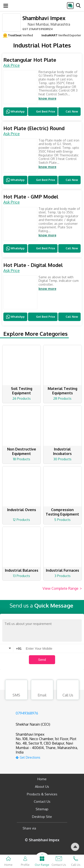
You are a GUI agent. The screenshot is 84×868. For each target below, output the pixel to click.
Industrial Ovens (22, 510)
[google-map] (48, 757)
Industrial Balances (22, 570)
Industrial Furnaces (62, 570)
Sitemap (42, 809)
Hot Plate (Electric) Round (34, 128)
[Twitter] (62, 828)
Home (42, 779)
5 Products (62, 520)
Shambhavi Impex (44, 18)
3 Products (62, 576)
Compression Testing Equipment (62, 512)
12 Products (22, 520)
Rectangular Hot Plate (30, 60)
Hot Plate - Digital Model (33, 265)
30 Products (62, 459)
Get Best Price (43, 112)
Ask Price (12, 65)
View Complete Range (62, 589)
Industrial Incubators (62, 451)
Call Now (69, 112)
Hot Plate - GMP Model (31, 197)
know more (47, 98)
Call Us (68, 690)
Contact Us (42, 801)
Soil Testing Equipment (22, 391)
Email (42, 690)
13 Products (22, 576)
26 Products (22, 398)
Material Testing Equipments (62, 391)
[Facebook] (43, 828)
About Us (42, 787)
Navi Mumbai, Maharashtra (46, 24)
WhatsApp (15, 112)
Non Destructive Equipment (22, 451)
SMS (16, 690)
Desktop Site (42, 817)
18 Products (22, 459)
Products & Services (42, 794)
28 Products (62, 398)
